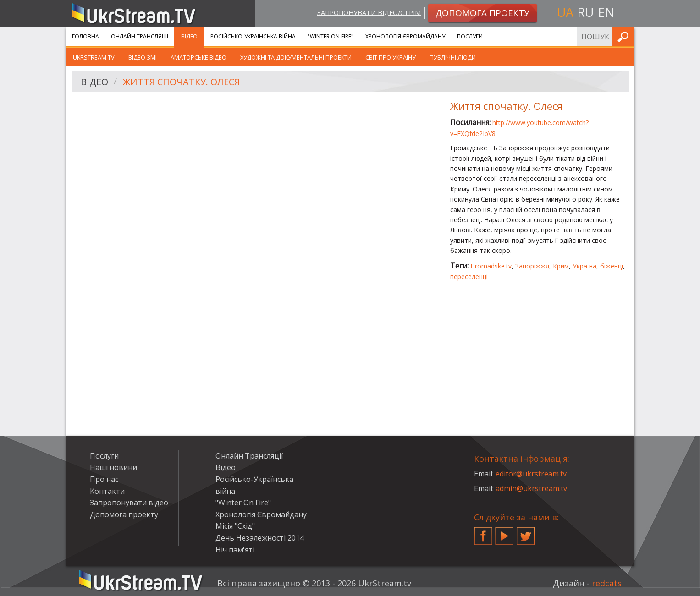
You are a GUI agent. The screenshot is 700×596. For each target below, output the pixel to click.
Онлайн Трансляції (140, 36)
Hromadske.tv (491, 266)
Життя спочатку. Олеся (181, 82)
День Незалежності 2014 (260, 538)
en (606, 12)
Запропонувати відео (129, 503)
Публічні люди (453, 57)
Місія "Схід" (235, 526)
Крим (561, 266)
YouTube (504, 532)
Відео (189, 36)
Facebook (483, 532)
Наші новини (113, 467)
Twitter (526, 532)
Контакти (107, 491)
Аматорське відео (198, 57)
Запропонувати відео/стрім (369, 12)
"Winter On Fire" (331, 36)
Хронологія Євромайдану (405, 36)
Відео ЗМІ (143, 57)
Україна (584, 266)
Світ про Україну (391, 57)
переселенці (469, 276)
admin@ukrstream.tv (531, 488)
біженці (612, 266)
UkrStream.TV (94, 57)
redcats (607, 583)
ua (565, 12)
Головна (85, 36)
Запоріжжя (532, 266)
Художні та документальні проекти (296, 57)
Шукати (625, 36)
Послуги (470, 36)
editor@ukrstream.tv (531, 474)
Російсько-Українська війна (253, 36)
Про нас (104, 479)
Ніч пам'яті (235, 550)
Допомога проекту (124, 514)
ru (585, 12)
